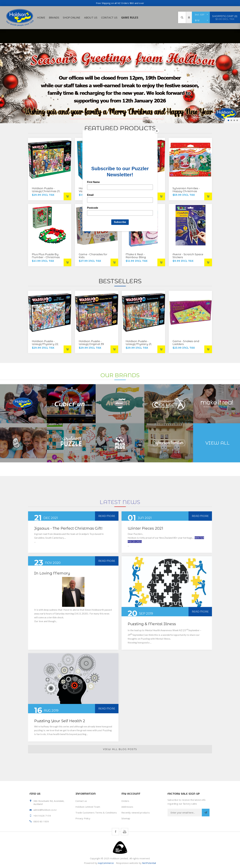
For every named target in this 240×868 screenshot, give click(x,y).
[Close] (157, 131)
